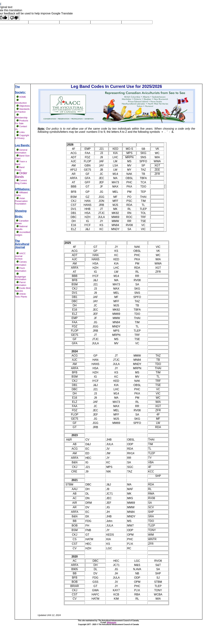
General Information (21, 151)
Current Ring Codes (21, 182)
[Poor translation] (14, 18)
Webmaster (112, 623)
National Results (21, 228)
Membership (21, 118)
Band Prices (20, 169)
